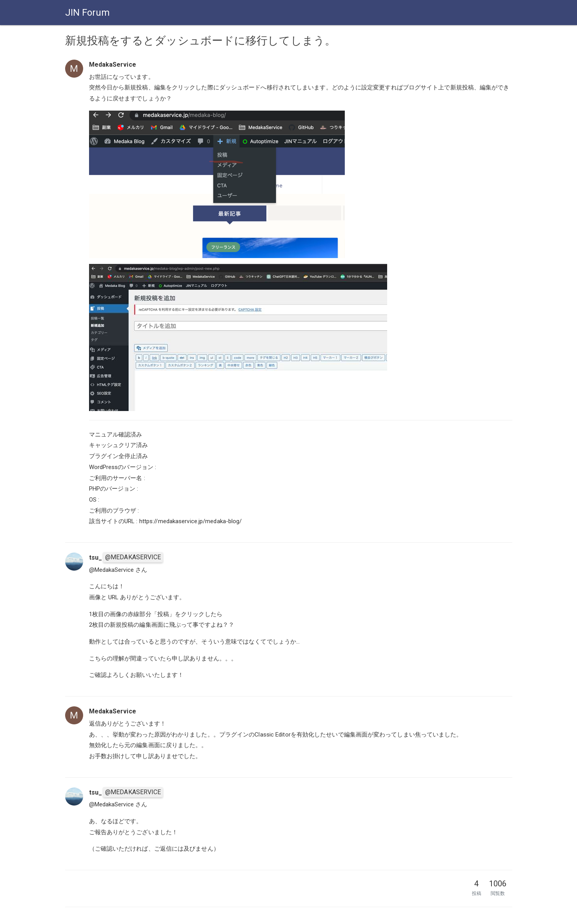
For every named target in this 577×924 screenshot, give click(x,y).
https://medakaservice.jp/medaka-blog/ (191, 521)
